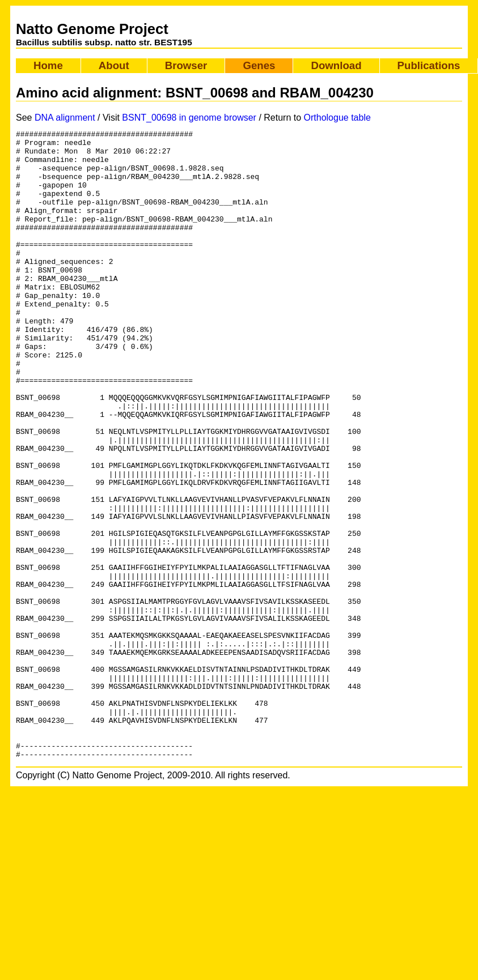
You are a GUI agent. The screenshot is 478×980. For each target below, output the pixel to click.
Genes (259, 65)
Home (48, 65)
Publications (429, 65)
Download (336, 65)
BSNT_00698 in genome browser (189, 118)
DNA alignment (65, 118)
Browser (186, 65)
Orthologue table (337, 118)
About (114, 65)
